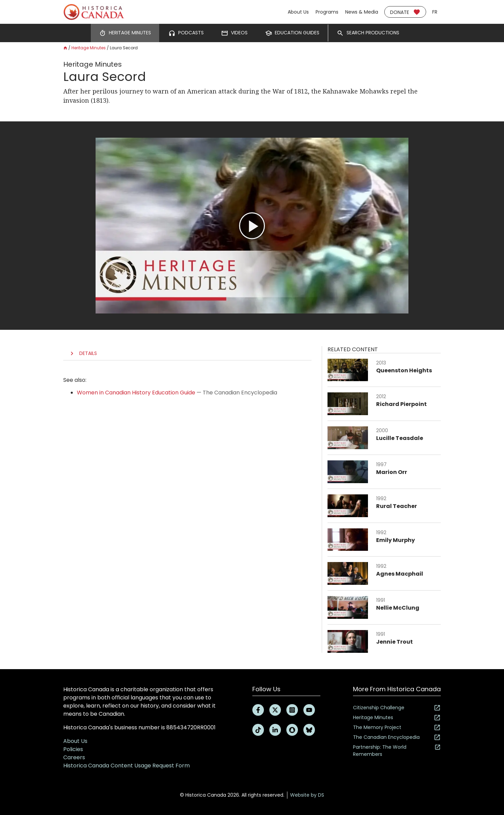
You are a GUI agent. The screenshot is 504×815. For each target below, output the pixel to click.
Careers (74, 757)
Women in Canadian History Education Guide (136, 393)
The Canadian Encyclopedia (397, 737)
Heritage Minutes (89, 48)
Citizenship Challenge (397, 708)
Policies (73, 749)
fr (435, 12)
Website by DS (307, 795)
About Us (298, 12)
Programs (327, 12)
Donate (405, 12)
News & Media (362, 12)
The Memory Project (397, 727)
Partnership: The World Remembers (397, 751)
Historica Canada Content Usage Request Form (127, 766)
